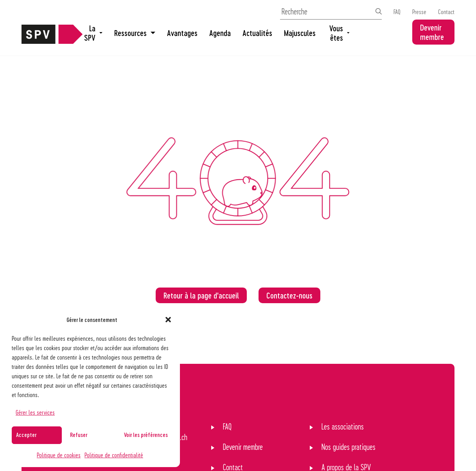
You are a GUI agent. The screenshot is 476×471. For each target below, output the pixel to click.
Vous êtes (339, 33)
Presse (419, 12)
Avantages (182, 33)
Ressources (135, 33)
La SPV (93, 33)
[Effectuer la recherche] (379, 11)
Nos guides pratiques (348, 447)
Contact (446, 12)
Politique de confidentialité (114, 455)
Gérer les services (35, 412)
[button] (168, 320)
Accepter (26, 435)
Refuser (79, 435)
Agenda (220, 33)
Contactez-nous (289, 295)
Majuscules (300, 33)
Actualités (257, 33)
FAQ (397, 12)
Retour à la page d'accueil (201, 295)
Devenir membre (432, 32)
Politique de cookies (59, 455)
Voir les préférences (146, 435)
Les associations (343, 426)
